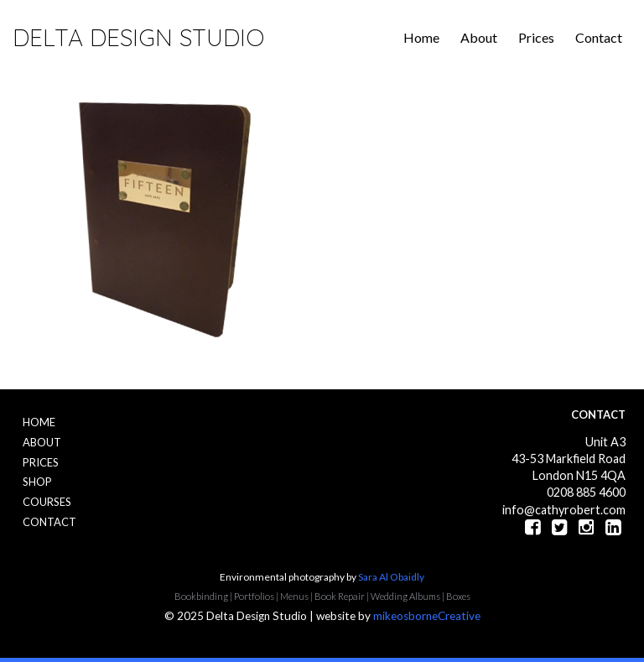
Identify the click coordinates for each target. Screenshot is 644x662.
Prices (536, 37)
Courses (47, 502)
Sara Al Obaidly (391, 577)
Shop (37, 482)
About (479, 37)
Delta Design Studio (138, 37)
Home (421, 37)
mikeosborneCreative (427, 616)
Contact (599, 37)
